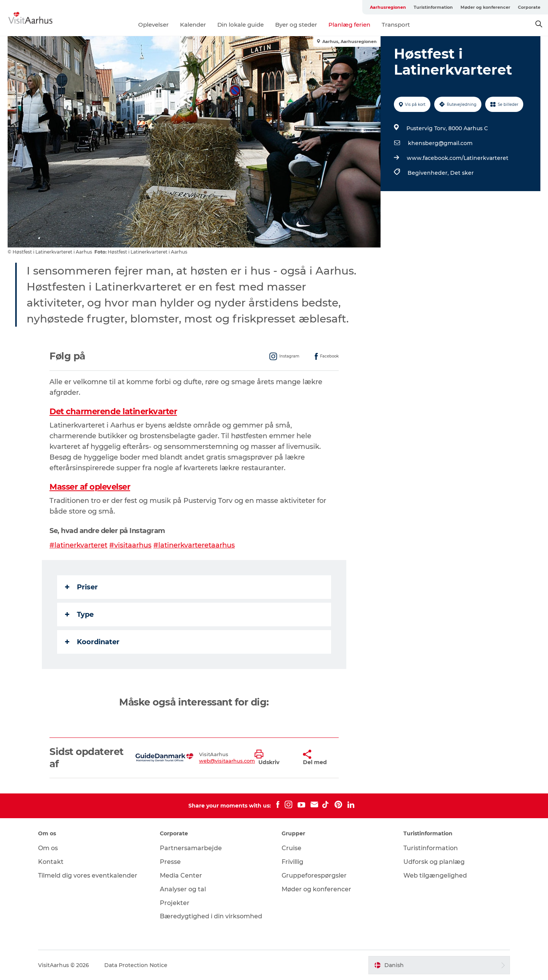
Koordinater (92, 642)
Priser (81, 587)
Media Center (181, 875)
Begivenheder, (429, 173)
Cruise (292, 848)
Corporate (529, 7)
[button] (273, 758)
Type (79, 614)
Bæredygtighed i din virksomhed (211, 916)
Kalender (193, 25)
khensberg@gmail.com (440, 143)
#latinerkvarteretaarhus (194, 545)
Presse (170, 862)
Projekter (175, 903)
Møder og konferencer (485, 7)
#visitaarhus (130, 545)
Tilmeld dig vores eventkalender (88, 875)
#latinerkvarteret (78, 545)
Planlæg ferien (349, 25)
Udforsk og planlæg (434, 862)
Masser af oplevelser (90, 487)
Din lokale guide (241, 25)
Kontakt (51, 862)
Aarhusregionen (388, 7)
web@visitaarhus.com (227, 761)
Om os (48, 848)
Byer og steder (296, 25)
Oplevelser (153, 25)
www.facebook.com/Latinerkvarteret (458, 158)
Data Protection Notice (136, 965)
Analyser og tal (183, 889)
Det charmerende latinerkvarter (113, 411)
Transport (396, 25)
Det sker (462, 173)
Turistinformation (433, 7)
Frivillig (292, 862)
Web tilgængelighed (435, 875)
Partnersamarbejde (191, 848)
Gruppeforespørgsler (314, 875)
